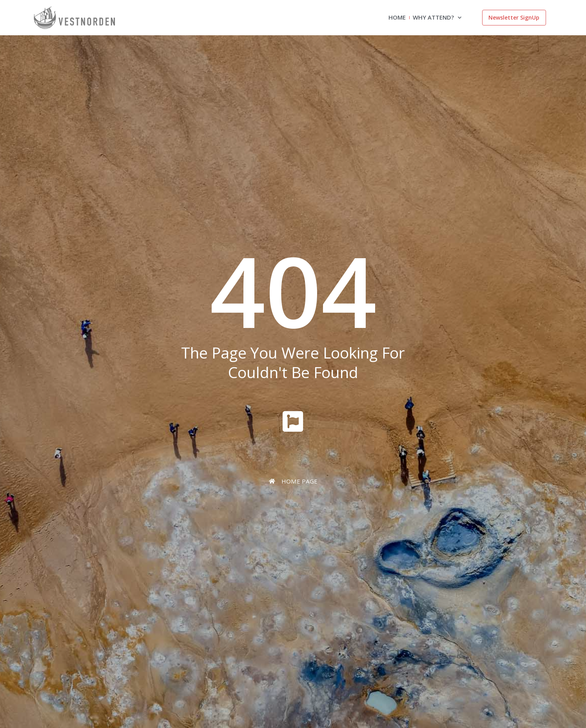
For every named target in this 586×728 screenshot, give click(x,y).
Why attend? (437, 18)
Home (397, 17)
